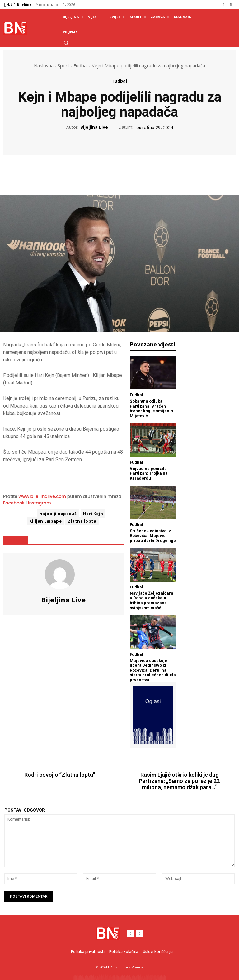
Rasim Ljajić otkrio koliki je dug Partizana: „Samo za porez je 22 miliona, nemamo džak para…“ (179, 781)
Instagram (40, 503)
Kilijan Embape (45, 521)
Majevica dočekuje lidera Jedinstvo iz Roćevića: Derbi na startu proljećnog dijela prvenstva (153, 670)
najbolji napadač (58, 514)
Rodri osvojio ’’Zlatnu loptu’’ (60, 775)
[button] (66, 43)
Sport (63, 65)
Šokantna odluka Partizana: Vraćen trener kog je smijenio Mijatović (151, 408)
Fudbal (80, 65)
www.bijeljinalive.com (42, 496)
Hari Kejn (93, 514)
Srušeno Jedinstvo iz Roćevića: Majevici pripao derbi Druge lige (153, 536)
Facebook (14, 503)
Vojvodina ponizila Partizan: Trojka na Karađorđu (149, 473)
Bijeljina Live (94, 127)
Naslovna (44, 65)
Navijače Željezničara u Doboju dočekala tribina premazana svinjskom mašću (152, 601)
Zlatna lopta (82, 521)
